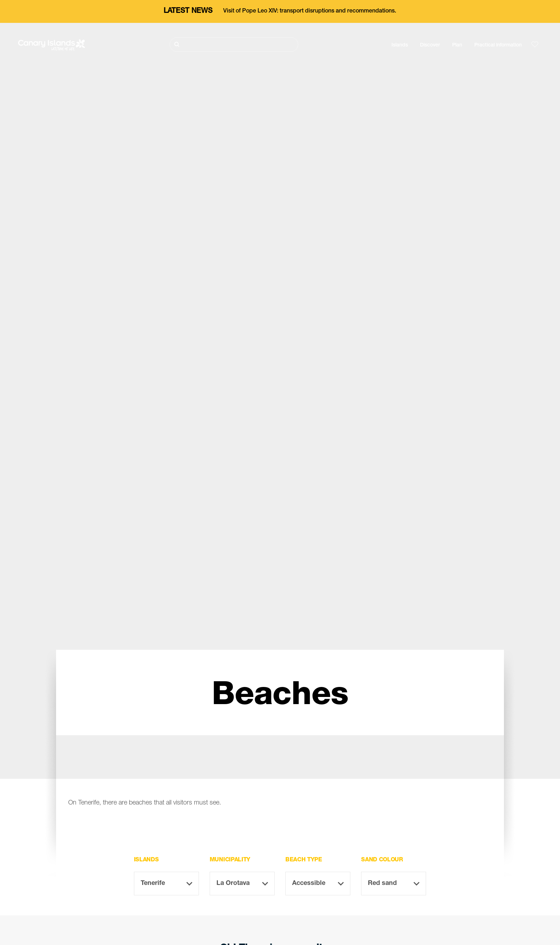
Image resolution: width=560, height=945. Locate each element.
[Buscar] (234, 44)
